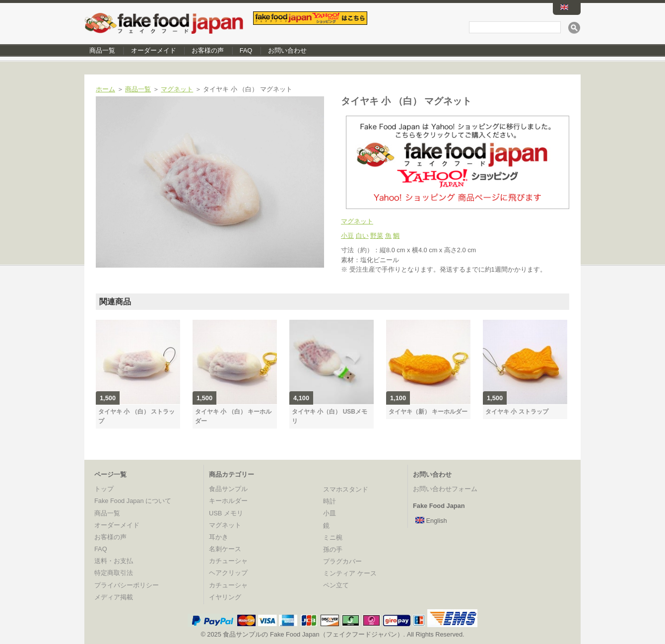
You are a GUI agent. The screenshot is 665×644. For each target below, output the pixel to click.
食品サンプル (228, 489)
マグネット (177, 89)
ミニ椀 (333, 537)
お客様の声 (208, 50)
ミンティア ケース (350, 573)
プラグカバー (342, 561)
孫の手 (333, 549)
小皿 (330, 513)
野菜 (377, 236)
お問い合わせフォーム (445, 489)
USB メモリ (226, 513)
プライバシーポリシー (127, 585)
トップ (104, 489)
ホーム (105, 89)
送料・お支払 (114, 561)
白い (362, 236)
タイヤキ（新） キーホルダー (428, 412)
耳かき (219, 537)
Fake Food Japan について (133, 501)
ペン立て (336, 585)
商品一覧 (102, 50)
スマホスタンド (346, 489)
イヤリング (225, 597)
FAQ (246, 50)
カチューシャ (228, 561)
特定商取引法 (114, 573)
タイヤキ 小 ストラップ (517, 412)
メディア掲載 (114, 597)
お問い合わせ (287, 50)
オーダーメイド (154, 50)
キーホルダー (228, 501)
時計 (330, 501)
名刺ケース (225, 549)
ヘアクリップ (228, 573)
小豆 (347, 236)
